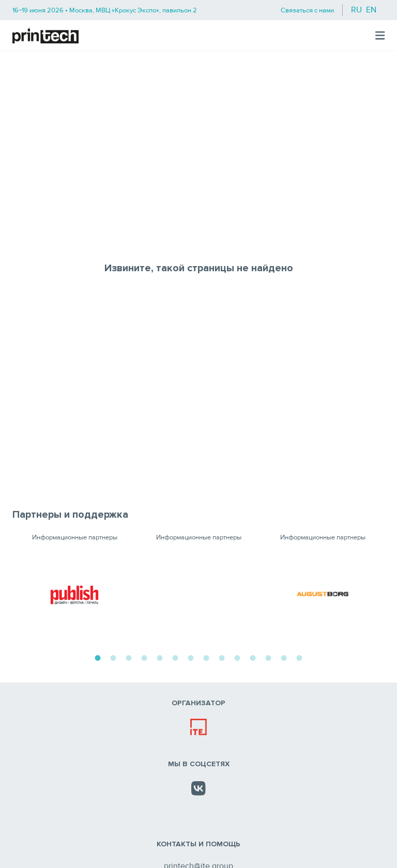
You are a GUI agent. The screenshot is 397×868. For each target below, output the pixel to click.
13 (284, 657)
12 (268, 657)
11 (253, 657)
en (371, 10)
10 (237, 657)
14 (299, 657)
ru (356, 10)
